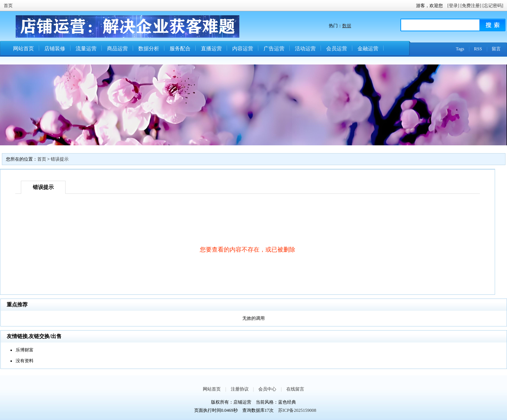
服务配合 (180, 49)
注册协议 (240, 389)
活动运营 (305, 49)
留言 (496, 49)
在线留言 (295, 389)
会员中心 (267, 389)
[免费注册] (471, 6)
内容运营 (243, 49)
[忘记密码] (493, 6)
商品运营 (117, 49)
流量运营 (86, 49)
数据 (347, 26)
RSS (478, 49)
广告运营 (274, 49)
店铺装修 (55, 49)
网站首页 (23, 49)
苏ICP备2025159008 (297, 410)
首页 (8, 6)
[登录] (453, 6)
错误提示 (60, 159)
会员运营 (337, 49)
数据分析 (149, 49)
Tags (460, 49)
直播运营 (211, 49)
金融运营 (368, 49)
